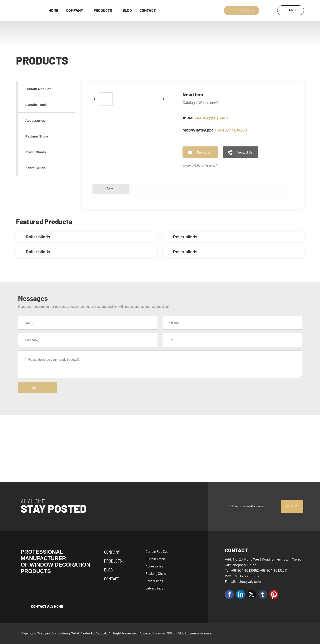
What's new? (208, 103)
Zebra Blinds (154, 588)
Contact (112, 579)
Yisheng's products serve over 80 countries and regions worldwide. (252, 447)
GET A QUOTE (245, 11)
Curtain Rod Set (157, 552)
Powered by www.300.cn (158, 633)
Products (113, 561)
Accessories (154, 566)
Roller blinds (38, 237)
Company (112, 552)
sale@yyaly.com (212, 117)
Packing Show (156, 574)
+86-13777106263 (231, 130)
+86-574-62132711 (274, 571)
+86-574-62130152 (245, 571)
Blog (108, 570)
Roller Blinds (154, 581)
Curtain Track (155, 559)
